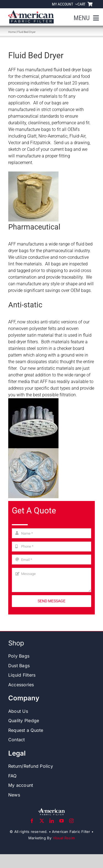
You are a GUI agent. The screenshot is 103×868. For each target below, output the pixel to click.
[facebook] (32, 821)
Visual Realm (64, 838)
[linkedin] (52, 821)
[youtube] (62, 821)
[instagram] (71, 821)
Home (12, 32)
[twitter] (42, 821)
